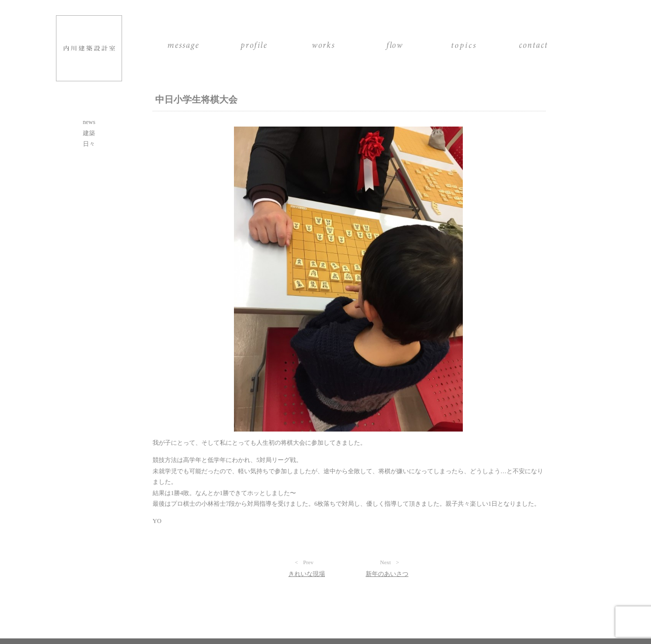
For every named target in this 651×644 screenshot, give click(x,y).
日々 (89, 144)
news (89, 122)
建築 (89, 133)
